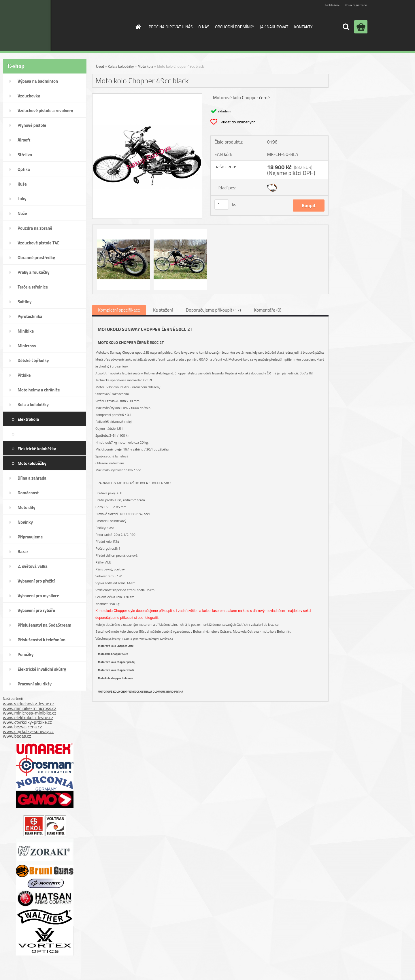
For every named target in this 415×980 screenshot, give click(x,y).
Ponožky (26, 654)
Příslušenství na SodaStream (44, 625)
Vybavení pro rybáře (36, 610)
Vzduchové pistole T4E (39, 243)
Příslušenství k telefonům (41, 640)
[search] (346, 27)
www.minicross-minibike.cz (30, 713)
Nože (22, 213)
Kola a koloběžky (33, 405)
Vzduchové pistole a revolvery (45, 111)
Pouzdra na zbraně (35, 228)
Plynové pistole (32, 125)
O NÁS (204, 27)
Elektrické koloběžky (37, 449)
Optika (24, 169)
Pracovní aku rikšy (35, 684)
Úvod (100, 66)
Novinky (25, 522)
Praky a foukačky (33, 272)
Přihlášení (332, 5)
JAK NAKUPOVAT (274, 27)
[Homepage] (138, 27)
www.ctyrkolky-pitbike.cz (27, 722)
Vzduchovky (29, 96)
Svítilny (25, 302)
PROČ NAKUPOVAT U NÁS (171, 27)
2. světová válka (33, 566)
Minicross (27, 346)
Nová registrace (356, 5)
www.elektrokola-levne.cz (28, 717)
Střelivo (25, 155)
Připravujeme (30, 537)
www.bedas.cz (17, 736)
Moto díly (26, 507)
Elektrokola (28, 419)
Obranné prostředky (36, 258)
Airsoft (24, 140)
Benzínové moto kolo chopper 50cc (121, 631)
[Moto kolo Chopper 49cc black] (147, 96)
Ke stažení (163, 310)
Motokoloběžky (32, 463)
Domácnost (28, 493)
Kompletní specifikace (119, 310)
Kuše (22, 184)
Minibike (26, 331)
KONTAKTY (303, 27)
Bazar (23, 552)
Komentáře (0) (268, 310)
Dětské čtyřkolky (33, 360)
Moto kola (72, 434)
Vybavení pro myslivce (38, 596)
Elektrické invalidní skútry (42, 669)
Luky (22, 199)
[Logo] (82, 26)
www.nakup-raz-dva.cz (156, 638)
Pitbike (24, 375)
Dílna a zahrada (32, 478)
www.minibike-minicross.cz (30, 708)
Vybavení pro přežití (36, 581)
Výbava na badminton (38, 81)
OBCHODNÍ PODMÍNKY (235, 27)
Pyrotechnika (30, 316)
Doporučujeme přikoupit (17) (213, 310)
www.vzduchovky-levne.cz (29, 704)
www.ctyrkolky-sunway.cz (28, 731)
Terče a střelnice (33, 287)
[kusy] (222, 205)
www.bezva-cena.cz (22, 727)
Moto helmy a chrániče (39, 390)
